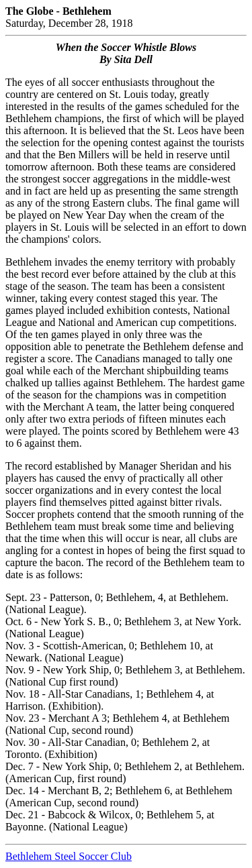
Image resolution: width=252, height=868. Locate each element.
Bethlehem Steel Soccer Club (69, 856)
